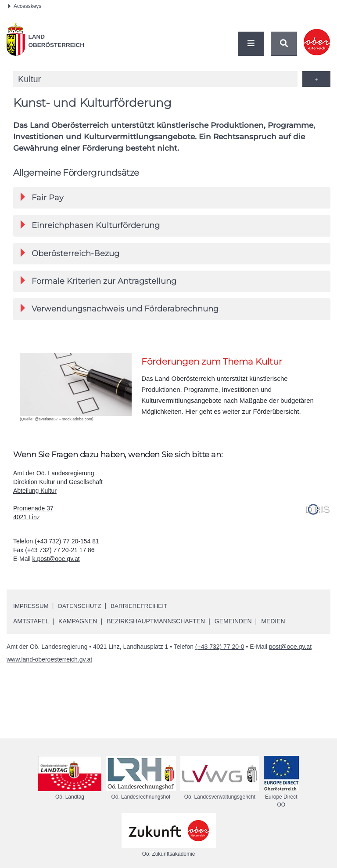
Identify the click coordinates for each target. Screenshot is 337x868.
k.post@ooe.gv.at (56, 561)
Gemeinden (233, 623)
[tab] (172, 198)
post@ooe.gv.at (290, 648)
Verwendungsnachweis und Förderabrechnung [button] (120, 310)
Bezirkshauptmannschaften (156, 623)
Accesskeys (25, 6)
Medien (273, 623)
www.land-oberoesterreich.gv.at (49, 661)
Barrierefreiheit (144, 608)
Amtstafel (31, 623)
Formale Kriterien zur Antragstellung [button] (99, 282)
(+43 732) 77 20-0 (220, 648)
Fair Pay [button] (42, 197)
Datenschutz (82, 608)
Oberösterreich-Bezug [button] (70, 254)
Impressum (32, 608)
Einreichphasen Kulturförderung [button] (90, 226)
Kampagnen (78, 623)
